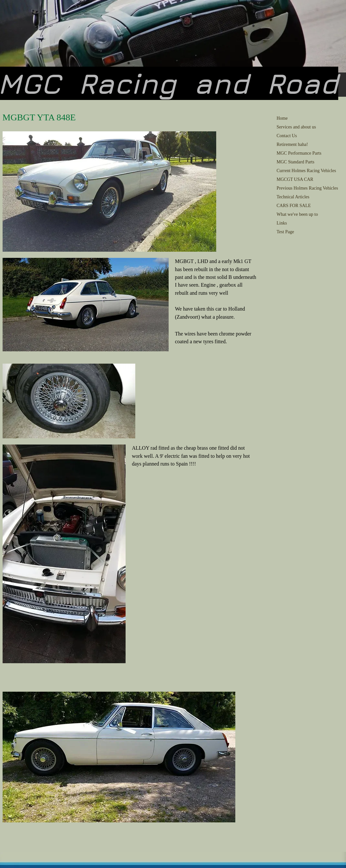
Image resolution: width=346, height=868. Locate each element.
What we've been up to (297, 214)
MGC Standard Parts (296, 162)
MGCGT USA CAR (295, 179)
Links (282, 223)
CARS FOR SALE (294, 206)
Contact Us (287, 136)
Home (282, 118)
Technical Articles (293, 197)
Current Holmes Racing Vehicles (307, 171)
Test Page (285, 232)
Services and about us (296, 127)
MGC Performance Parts (299, 153)
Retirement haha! (292, 144)
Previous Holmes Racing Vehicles (307, 188)
